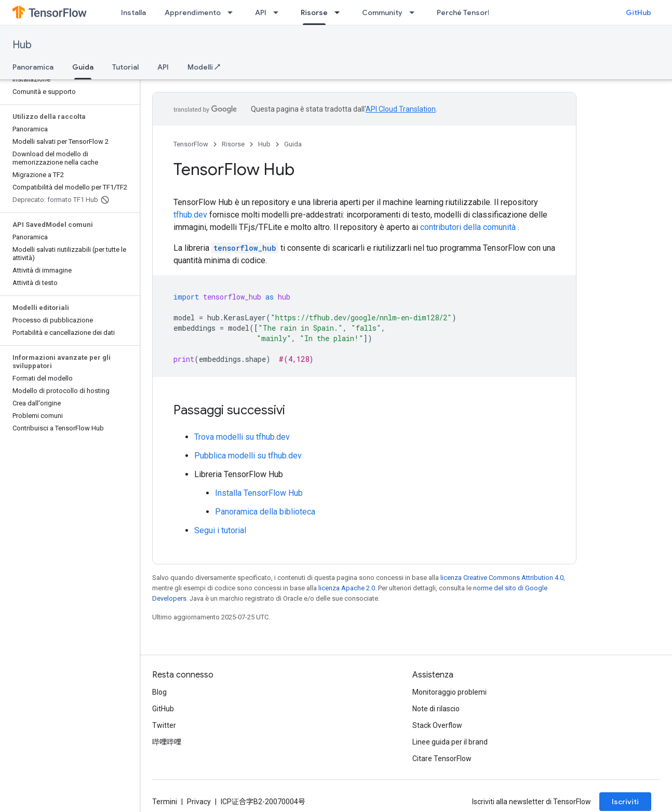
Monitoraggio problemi (449, 692)
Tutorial (125, 67)
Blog (159, 692)
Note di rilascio (436, 709)
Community (382, 12)
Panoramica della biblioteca (265, 512)
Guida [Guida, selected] (83, 67)
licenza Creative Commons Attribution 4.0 (502, 578)
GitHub (639, 12)
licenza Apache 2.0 (347, 588)
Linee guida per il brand (450, 742)
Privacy (199, 802)
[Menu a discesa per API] (279, 12)
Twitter (164, 725)
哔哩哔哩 (167, 742)
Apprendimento (193, 12)
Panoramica (33, 67)
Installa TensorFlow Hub (259, 493)
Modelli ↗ (204, 67)
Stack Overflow (437, 725)
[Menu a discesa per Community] (415, 12)
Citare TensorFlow (442, 759)
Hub (22, 45)
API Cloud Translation (401, 109)
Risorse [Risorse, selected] (314, 12)
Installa (133, 12)
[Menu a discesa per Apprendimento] (233, 12)
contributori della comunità (468, 227)
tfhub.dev (190, 215)
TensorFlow (191, 144)
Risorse (233, 144)
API (261, 12)
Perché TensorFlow (470, 12)
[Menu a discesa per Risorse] (340, 12)
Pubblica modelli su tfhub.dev (248, 456)
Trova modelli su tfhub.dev (242, 437)
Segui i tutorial (220, 530)
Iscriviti (625, 802)
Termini (165, 802)
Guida (293, 144)
